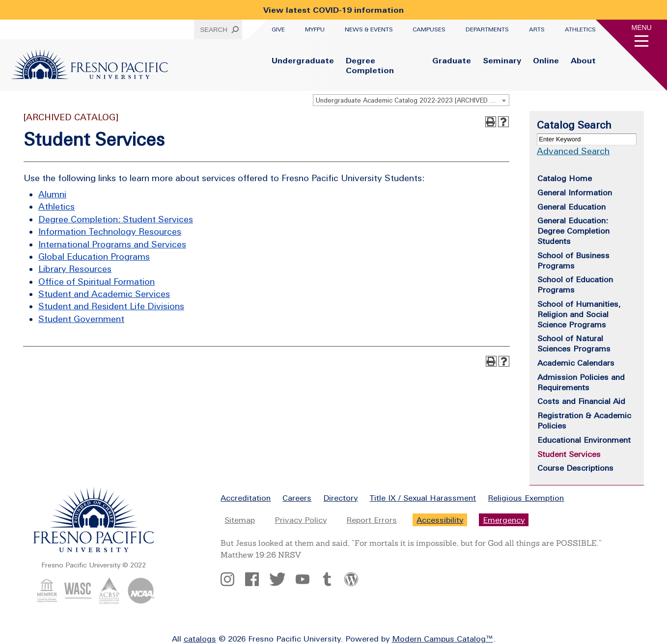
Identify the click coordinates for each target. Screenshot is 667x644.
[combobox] (411, 100)
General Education (571, 207)
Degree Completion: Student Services (116, 219)
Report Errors (372, 520)
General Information (575, 192)
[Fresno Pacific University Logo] (89, 76)
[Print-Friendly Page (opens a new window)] (491, 122)
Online (546, 60)
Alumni (52, 194)
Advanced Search (573, 151)
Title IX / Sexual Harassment (423, 498)
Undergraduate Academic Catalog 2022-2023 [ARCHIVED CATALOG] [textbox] (412, 100)
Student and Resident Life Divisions (111, 306)
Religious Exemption (526, 498)
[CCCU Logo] (47, 601)
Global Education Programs (94, 256)
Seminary (502, 60)
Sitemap (240, 520)
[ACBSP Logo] (109, 601)
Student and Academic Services (104, 294)
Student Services (569, 454)
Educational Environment (584, 440)
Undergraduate (303, 60)
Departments (487, 29)
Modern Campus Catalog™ (443, 639)
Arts (537, 29)
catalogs (200, 639)
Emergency (504, 520)
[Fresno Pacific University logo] (94, 550)
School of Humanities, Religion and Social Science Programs (579, 314)
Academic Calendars (576, 363)
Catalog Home (565, 178)
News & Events (369, 29)
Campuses (429, 29)
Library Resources (75, 269)
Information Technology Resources (110, 231)
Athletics (580, 29)
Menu (642, 27)
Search (214, 30)
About (583, 60)
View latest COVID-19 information (333, 10)
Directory (340, 498)
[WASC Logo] (78, 601)
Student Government (81, 319)
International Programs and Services (112, 244)
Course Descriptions (575, 468)
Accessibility (440, 520)
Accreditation (246, 498)
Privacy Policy (301, 520)
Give (278, 29)
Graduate (452, 60)
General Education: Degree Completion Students (573, 231)
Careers (297, 498)
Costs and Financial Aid (581, 401)
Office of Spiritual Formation (97, 282)
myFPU (315, 29)
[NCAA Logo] (141, 601)
